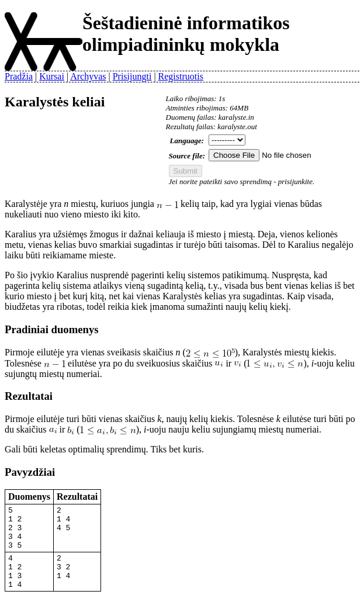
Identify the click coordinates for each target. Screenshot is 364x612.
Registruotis (181, 76)
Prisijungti (132, 76)
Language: (187, 141)
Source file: (187, 156)
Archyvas (88, 76)
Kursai (52, 76)
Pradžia (19, 76)
